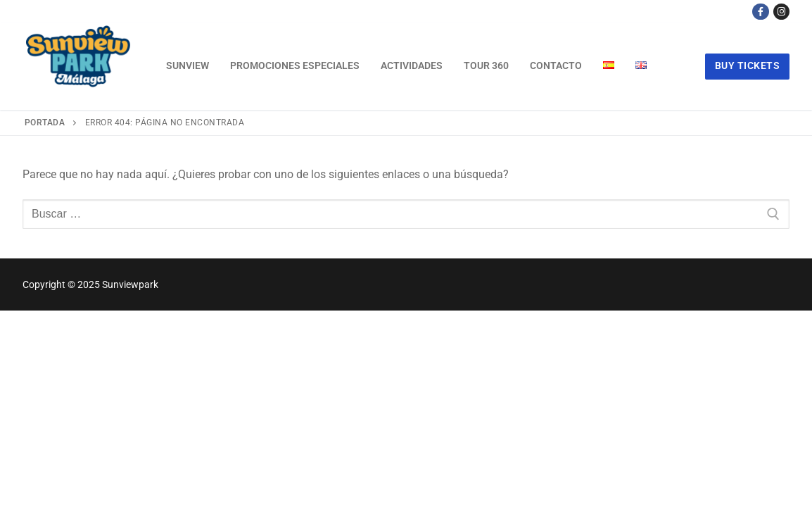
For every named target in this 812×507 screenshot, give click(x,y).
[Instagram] (781, 12)
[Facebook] (760, 12)
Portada (45, 123)
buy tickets (748, 65)
